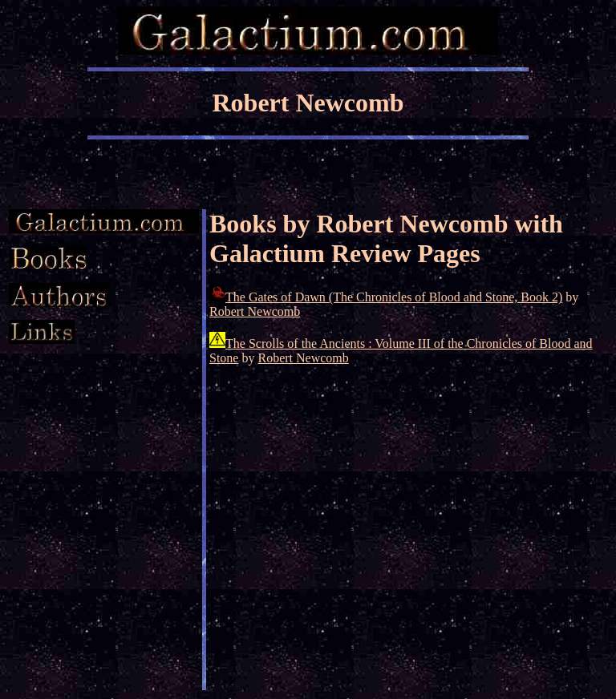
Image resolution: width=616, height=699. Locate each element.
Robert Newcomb (255, 311)
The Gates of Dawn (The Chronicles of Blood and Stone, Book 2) (394, 297)
